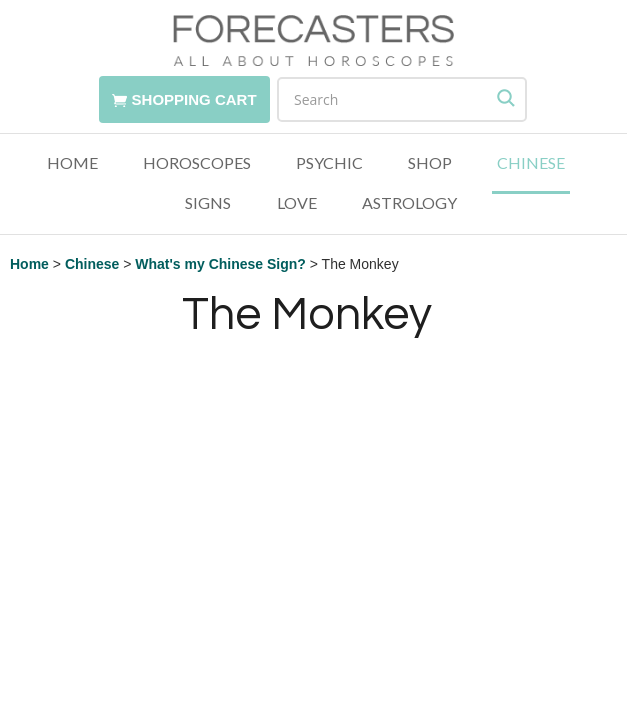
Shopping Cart (194, 99)
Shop (430, 163)
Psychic (329, 163)
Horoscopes (197, 163)
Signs (208, 203)
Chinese (531, 163)
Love (297, 203)
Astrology (409, 203)
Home (72, 163)
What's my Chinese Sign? (220, 264)
